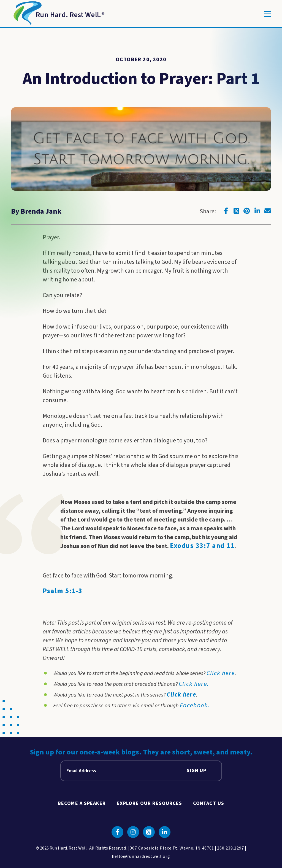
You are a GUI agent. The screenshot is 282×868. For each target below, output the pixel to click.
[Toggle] (268, 14)
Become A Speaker (82, 803)
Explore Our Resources (149, 803)
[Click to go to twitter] (236, 211)
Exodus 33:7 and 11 (202, 546)
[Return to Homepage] (58, 14)
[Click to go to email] (268, 211)
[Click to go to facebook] (226, 211)
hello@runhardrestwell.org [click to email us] (141, 856)
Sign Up (197, 771)
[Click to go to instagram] (133, 832)
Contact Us (209, 803)
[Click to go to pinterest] (247, 211)
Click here (182, 695)
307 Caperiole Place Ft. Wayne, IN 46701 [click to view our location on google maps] (172, 848)
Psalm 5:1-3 (63, 591)
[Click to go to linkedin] (257, 211)
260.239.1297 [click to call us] (231, 848)
